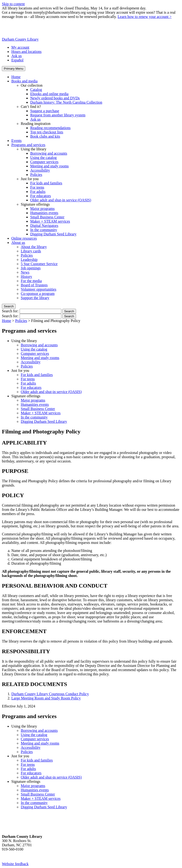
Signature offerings (35, 204)
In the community (44, 230)
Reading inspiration (36, 124)
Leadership (29, 260)
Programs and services (28, 145)
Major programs (42, 209)
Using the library (34, 149)
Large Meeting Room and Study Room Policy (46, 698)
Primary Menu (14, 69)
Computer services (44, 162)
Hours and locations (26, 52)
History (26, 277)
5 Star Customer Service (39, 264)
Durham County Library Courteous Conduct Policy (50, 694)
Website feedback (15, 864)
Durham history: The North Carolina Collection (66, 102)
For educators (41, 196)
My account (20, 47)
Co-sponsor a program (38, 294)
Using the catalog (43, 158)
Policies (36, 175)
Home (16, 77)
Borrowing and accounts (49, 153)
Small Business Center (47, 217)
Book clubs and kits (45, 136)
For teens (37, 187)
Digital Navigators (44, 226)
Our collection (32, 85)
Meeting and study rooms (49, 166)
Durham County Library (20, 39)
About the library (34, 247)
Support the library (35, 298)
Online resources (24, 238)
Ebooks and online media (49, 94)
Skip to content (13, 4)
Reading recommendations (50, 128)
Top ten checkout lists (47, 132)
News (25, 272)
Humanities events (44, 213)
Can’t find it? (31, 107)
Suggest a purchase (45, 111)
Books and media (24, 81)
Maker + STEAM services (50, 221)
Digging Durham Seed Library (53, 234)
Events (17, 141)
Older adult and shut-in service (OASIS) (61, 200)
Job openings (31, 268)
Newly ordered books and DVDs (55, 98)
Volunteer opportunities (38, 289)
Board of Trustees (34, 285)
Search (9, 306)
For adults (38, 192)
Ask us (17, 56)
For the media (31, 281)
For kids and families (46, 183)
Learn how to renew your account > (145, 17)
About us (18, 243)
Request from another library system (58, 115)
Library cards (31, 251)
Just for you (30, 179)
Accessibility (40, 170)
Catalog (36, 90)
